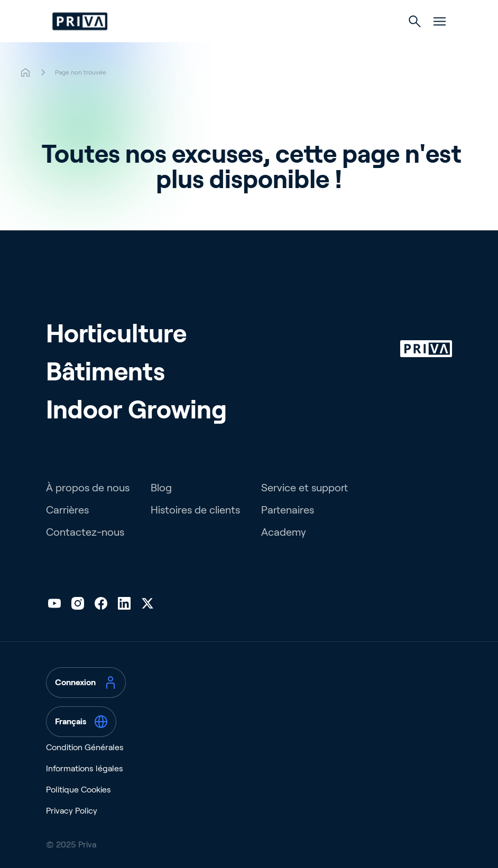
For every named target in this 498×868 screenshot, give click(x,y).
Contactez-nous (85, 532)
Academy (284, 532)
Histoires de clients (195, 510)
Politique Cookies (79, 790)
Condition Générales (85, 747)
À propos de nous (88, 488)
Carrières (67, 510)
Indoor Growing (136, 410)
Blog (161, 488)
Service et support (305, 488)
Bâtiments (105, 372)
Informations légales (85, 768)
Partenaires (288, 510)
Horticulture (116, 334)
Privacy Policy (72, 811)
